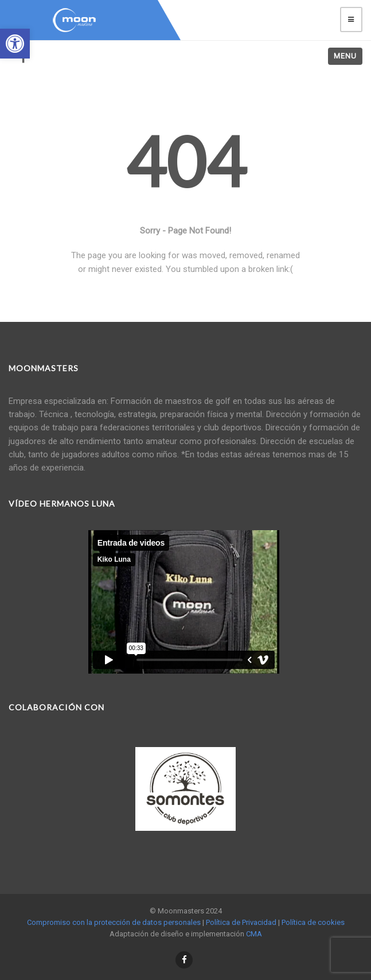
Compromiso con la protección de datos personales (114, 922)
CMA (254, 934)
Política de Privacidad (241, 922)
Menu (345, 56)
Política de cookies (313, 922)
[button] (15, 44)
